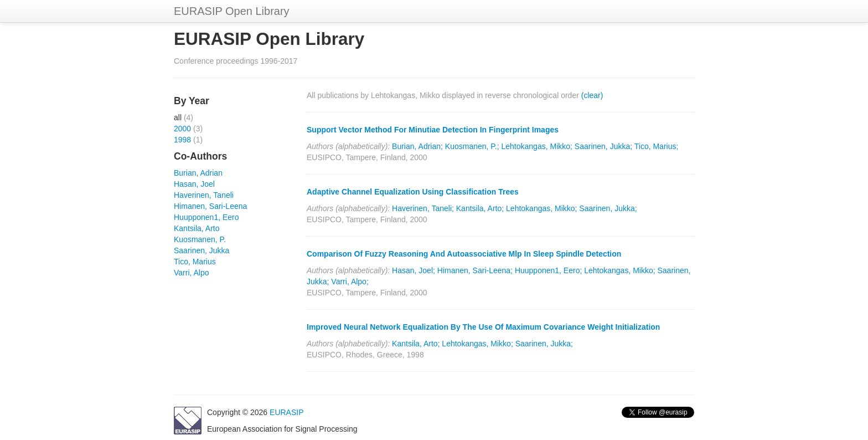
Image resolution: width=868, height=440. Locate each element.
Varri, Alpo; (350, 282)
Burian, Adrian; (417, 146)
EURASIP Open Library (232, 11)
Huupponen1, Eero (206, 217)
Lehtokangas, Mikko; (537, 146)
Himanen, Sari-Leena (210, 206)
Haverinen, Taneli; (423, 208)
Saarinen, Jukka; (603, 146)
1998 (182, 140)
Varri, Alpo (192, 273)
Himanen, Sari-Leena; (475, 270)
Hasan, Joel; (414, 270)
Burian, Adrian (198, 173)
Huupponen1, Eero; (548, 270)
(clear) (592, 95)
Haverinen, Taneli (204, 195)
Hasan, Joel (194, 184)
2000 (182, 129)
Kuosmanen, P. (200, 239)
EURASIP (286, 412)
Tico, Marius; (657, 146)
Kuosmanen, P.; (472, 146)
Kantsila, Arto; (480, 208)
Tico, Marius (195, 262)
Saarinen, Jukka (201, 250)
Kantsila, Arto (197, 228)
